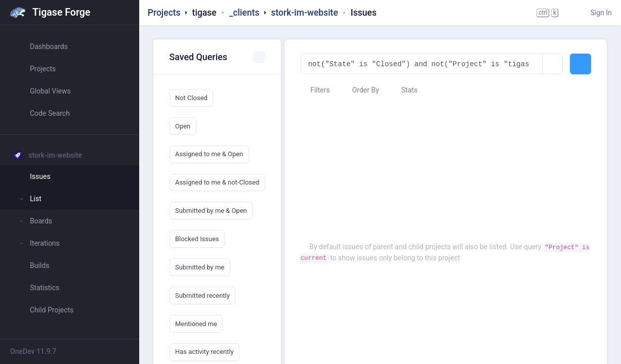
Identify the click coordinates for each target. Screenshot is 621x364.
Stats (404, 90)
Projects (164, 13)
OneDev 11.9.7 (33, 351)
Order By (361, 90)
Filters (315, 90)
